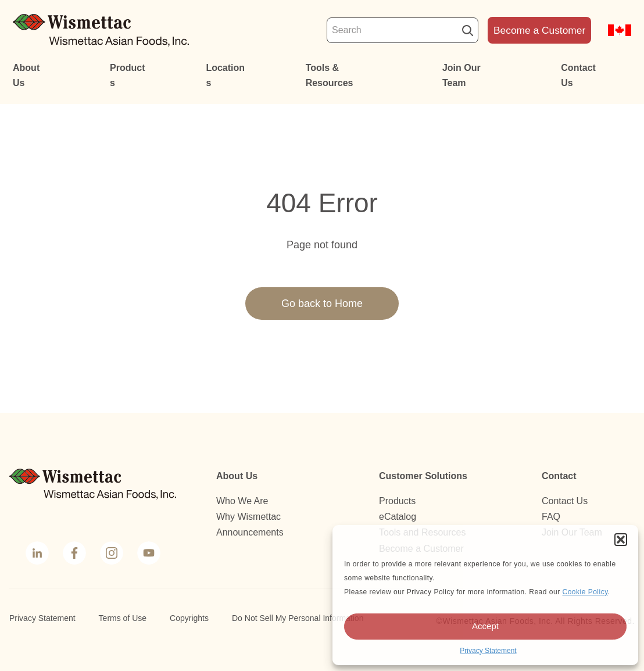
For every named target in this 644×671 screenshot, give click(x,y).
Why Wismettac (248, 517)
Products (127, 75)
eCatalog (398, 517)
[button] (621, 540)
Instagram (110, 554)
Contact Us (578, 75)
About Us (26, 75)
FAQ (551, 517)
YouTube (148, 554)
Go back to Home (322, 304)
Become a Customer (539, 30)
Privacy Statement (488, 651)
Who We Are (242, 501)
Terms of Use (123, 618)
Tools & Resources (330, 75)
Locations (225, 75)
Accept (485, 626)
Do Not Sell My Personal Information (298, 618)
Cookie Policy (585, 592)
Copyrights (189, 618)
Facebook (73, 554)
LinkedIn (37, 554)
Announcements (250, 532)
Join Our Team (461, 75)
